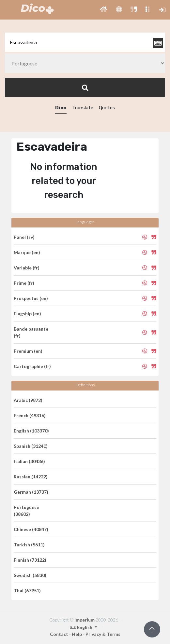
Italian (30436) (29, 461)
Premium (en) (28, 351)
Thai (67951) (27, 590)
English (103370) (31, 431)
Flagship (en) (27, 314)
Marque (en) (27, 252)
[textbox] (85, 42)
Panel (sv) (24, 237)
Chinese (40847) (31, 529)
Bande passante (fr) (31, 332)
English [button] (82, 627)
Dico (61, 108)
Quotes (107, 108)
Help (77, 634)
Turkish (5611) (29, 545)
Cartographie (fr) (32, 366)
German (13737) (31, 492)
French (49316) (30, 415)
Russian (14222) (31, 477)
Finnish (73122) (30, 560)
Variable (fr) (27, 268)
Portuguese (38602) (26, 511)
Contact (59, 634)
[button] (104, 10)
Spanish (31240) (31, 446)
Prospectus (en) (31, 298)
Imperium (85, 620)
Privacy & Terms (103, 634)
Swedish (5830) (30, 575)
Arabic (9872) (28, 400)
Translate (83, 108)
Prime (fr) (24, 283)
